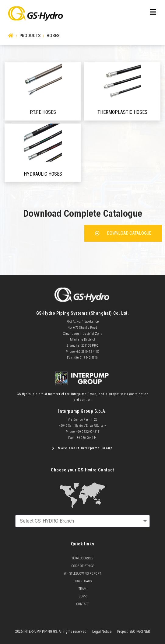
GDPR (83, 596)
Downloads (83, 581)
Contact (82, 604)
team (82, 589)
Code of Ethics (83, 566)
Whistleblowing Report (82, 574)
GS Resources (82, 558)
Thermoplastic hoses (122, 112)
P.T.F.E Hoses (43, 112)
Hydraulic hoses (43, 174)
